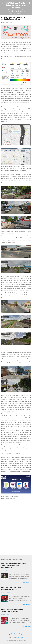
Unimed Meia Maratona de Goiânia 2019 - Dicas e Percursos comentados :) (14, 565)
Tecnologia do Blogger (16, 634)
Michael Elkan (20, 637)
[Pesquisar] (30, 3)
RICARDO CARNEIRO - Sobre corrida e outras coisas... (16, 5)
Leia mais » (27, 582)
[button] (30, 18)
